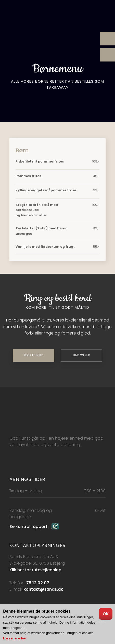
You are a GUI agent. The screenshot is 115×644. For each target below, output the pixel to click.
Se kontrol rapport (28, 527)
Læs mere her (15, 638)
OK (106, 614)
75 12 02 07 (38, 583)
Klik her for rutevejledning (35, 570)
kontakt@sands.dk (43, 589)
